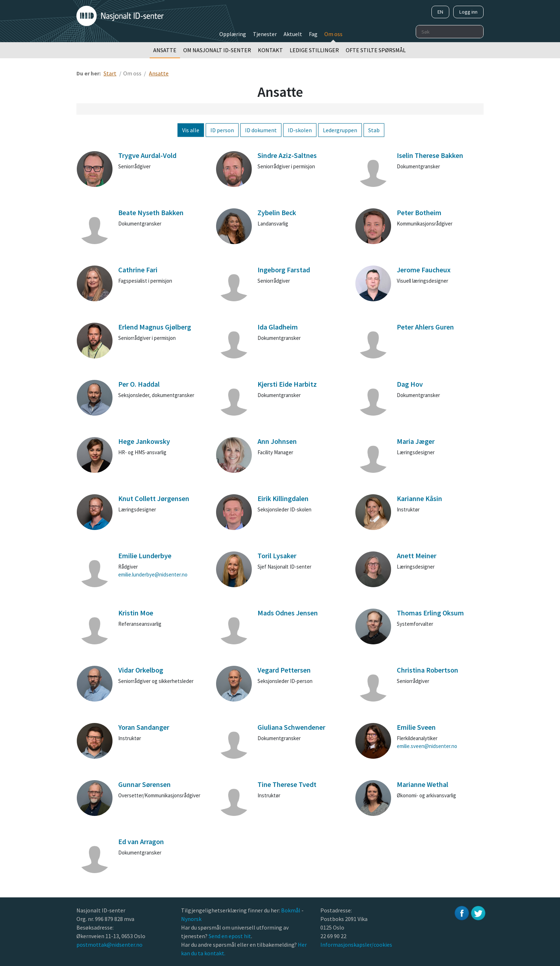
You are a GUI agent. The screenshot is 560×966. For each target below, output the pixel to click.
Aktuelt (293, 34)
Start (110, 73)
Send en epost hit (230, 936)
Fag (313, 34)
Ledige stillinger (314, 50)
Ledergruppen (340, 130)
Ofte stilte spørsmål (376, 50)
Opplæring (233, 34)
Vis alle (191, 130)
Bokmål (291, 910)
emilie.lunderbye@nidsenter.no (153, 574)
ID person (222, 130)
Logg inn (468, 12)
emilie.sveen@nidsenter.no (427, 746)
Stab (374, 130)
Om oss (333, 34)
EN (440, 12)
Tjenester (265, 34)
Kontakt (270, 50)
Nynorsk (192, 919)
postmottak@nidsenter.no (109, 945)
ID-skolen (300, 130)
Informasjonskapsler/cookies (356, 945)
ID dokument (261, 130)
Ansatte (165, 50)
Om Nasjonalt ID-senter (217, 50)
